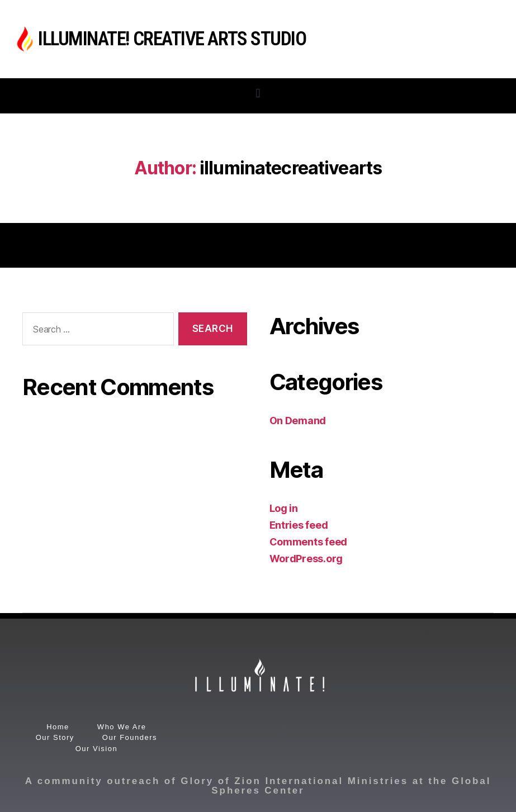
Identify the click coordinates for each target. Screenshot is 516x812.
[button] (258, 93)
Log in (284, 508)
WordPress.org (306, 559)
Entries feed (299, 525)
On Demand (298, 421)
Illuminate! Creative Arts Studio (172, 39)
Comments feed (309, 542)
